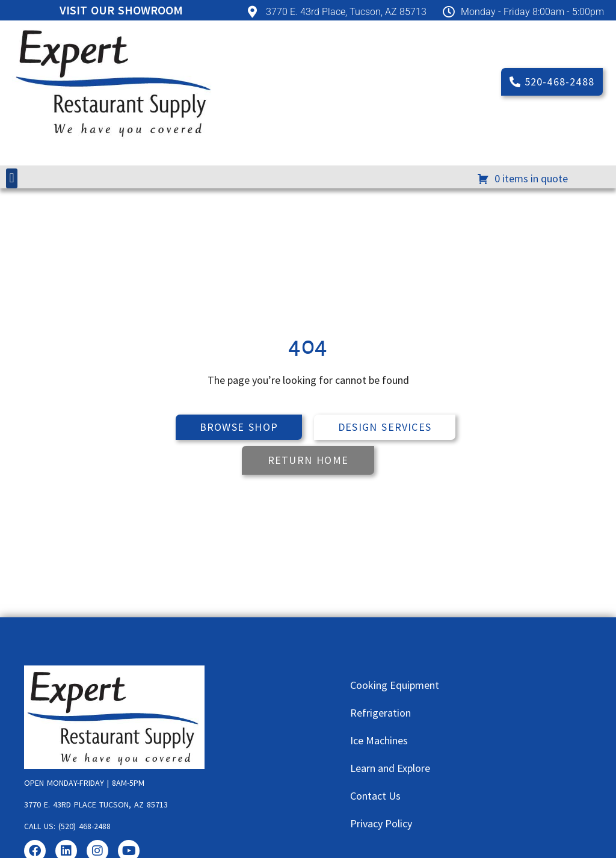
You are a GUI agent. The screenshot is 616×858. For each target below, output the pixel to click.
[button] (12, 178)
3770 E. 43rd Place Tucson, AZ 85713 (96, 804)
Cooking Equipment (395, 685)
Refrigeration (380, 713)
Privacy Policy (381, 823)
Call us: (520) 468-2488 (67, 826)
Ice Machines (379, 740)
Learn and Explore (390, 768)
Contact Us (375, 796)
